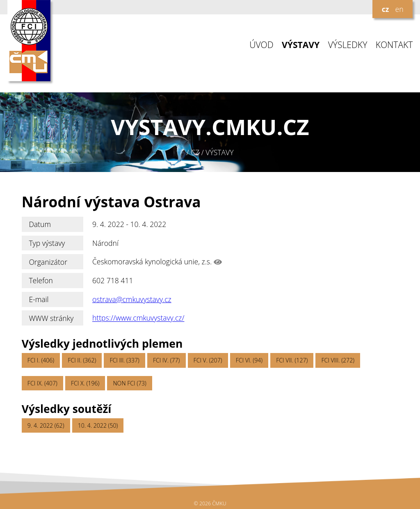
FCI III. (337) (124, 360)
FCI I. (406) (41, 360)
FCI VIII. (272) (338, 360)
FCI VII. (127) (292, 360)
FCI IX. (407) (42, 383)
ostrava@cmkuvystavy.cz (132, 299)
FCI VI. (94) (249, 360)
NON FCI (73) (129, 383)
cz (386, 9)
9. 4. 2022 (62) (46, 425)
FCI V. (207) (208, 360)
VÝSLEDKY (348, 45)
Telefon (41, 280)
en (399, 9)
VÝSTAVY (301, 45)
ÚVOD (261, 45)
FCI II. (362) (82, 360)
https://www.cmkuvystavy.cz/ (138, 318)
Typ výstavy (47, 243)
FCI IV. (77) (166, 360)
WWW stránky (51, 318)
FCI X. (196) (85, 383)
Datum (40, 224)
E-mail (39, 299)
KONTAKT (394, 45)
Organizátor (48, 262)
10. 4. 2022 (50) (98, 425)
